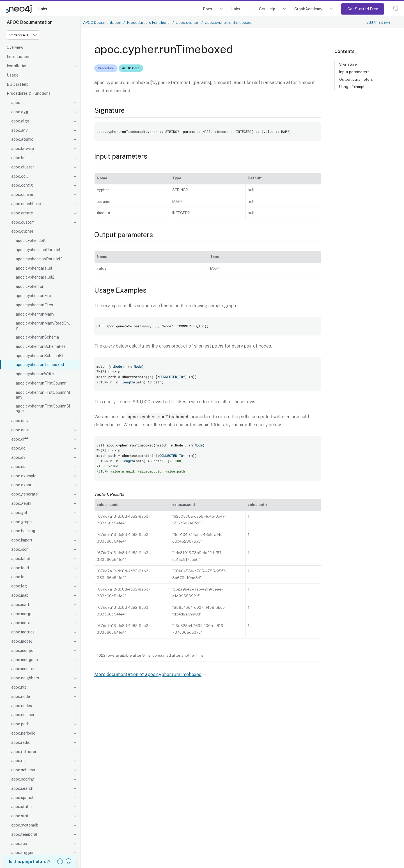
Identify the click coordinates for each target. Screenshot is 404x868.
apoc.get (19, 513)
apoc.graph (21, 522)
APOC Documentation (102, 22)
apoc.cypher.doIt (31, 240)
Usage (13, 75)
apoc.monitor (23, 669)
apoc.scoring (23, 779)
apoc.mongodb (25, 660)
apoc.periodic (23, 733)
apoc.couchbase (26, 204)
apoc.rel (19, 761)
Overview (15, 47)
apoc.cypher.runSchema (37, 337)
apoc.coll (19, 176)
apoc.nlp (19, 687)
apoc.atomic (22, 139)
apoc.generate (25, 494)
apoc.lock (20, 577)
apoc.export (22, 485)
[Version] (23, 35)
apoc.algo (20, 121)
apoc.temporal (24, 834)
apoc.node (21, 696)
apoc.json (20, 549)
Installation (17, 66)
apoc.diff (20, 439)
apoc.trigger (22, 853)
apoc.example (24, 476)
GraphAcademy (308, 9)
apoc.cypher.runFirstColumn (41, 383)
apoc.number (23, 715)
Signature (348, 64)
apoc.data (20, 421)
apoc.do (18, 448)
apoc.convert (23, 195)
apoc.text (20, 844)
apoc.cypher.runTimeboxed (40, 365)
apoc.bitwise (23, 149)
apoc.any (19, 130)
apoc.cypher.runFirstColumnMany (43, 395)
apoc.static (21, 807)
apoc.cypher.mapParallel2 (39, 259)
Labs (43, 9)
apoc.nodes (22, 706)
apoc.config (22, 185)
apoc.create (22, 213)
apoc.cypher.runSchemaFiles (42, 356)
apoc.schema (23, 770)
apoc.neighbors (25, 678)
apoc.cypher (22, 231)
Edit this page (378, 22)
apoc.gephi (21, 503)
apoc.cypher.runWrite (35, 374)
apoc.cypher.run (30, 286)
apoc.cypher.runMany (35, 314)
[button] (396, 9)
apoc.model (22, 641)
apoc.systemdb (25, 825)
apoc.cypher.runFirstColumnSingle (43, 408)
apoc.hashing (23, 531)
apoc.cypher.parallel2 (35, 277)
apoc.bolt (20, 158)
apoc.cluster (23, 167)
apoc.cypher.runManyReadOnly (43, 326)
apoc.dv (18, 457)
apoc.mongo (22, 651)
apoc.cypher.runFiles (34, 305)
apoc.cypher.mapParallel (38, 250)
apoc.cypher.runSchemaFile (41, 346)
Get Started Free (363, 9)
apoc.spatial (22, 798)
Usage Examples (354, 87)
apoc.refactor (24, 752)
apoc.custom (23, 222)
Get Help (267, 9)
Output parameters (356, 79)
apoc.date (20, 430)
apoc (16, 103)
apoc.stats (21, 816)
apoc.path (20, 724)
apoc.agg (20, 112)
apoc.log (19, 586)
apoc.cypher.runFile (33, 296)
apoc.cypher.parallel (34, 268)
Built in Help (18, 84)
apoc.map (20, 595)
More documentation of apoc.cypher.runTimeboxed (148, 674)
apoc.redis (20, 742)
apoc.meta (21, 623)
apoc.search (22, 788)
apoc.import (22, 540)
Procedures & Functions (29, 93)
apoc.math (21, 605)
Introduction (18, 57)
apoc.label (21, 559)
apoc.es (18, 467)
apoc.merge (22, 614)
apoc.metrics (23, 632)
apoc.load (20, 568)
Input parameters (354, 72)
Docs (207, 9)
